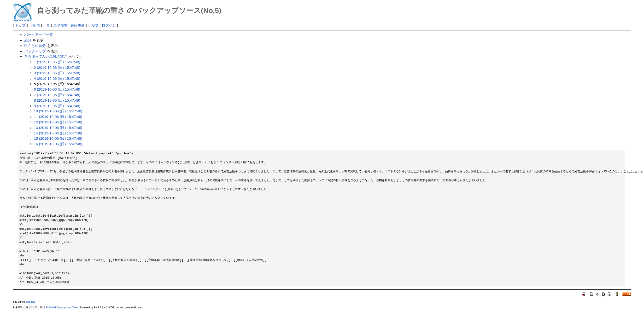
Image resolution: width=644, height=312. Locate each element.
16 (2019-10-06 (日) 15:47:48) (58, 144)
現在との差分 (35, 46)
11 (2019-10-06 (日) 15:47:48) (58, 117)
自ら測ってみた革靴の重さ (46, 56)
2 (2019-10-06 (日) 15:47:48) (57, 67)
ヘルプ (93, 25)
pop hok (31, 302)
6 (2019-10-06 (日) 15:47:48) (57, 89)
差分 (28, 40)
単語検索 (60, 25)
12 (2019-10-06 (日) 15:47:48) (58, 122)
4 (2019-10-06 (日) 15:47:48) (57, 78)
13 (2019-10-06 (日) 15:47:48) (58, 128)
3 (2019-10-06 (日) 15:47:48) (57, 73)
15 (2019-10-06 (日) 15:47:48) (58, 138)
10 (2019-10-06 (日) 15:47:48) (58, 111)
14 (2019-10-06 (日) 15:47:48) (58, 133)
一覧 (47, 25)
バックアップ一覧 (39, 35)
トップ (20, 25)
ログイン (109, 25)
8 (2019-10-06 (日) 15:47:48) (57, 100)
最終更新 (78, 25)
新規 (36, 25)
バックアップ (35, 51)
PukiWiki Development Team (62, 307)
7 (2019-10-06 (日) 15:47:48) (57, 95)
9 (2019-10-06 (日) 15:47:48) (57, 106)
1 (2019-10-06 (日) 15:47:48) (57, 62)
